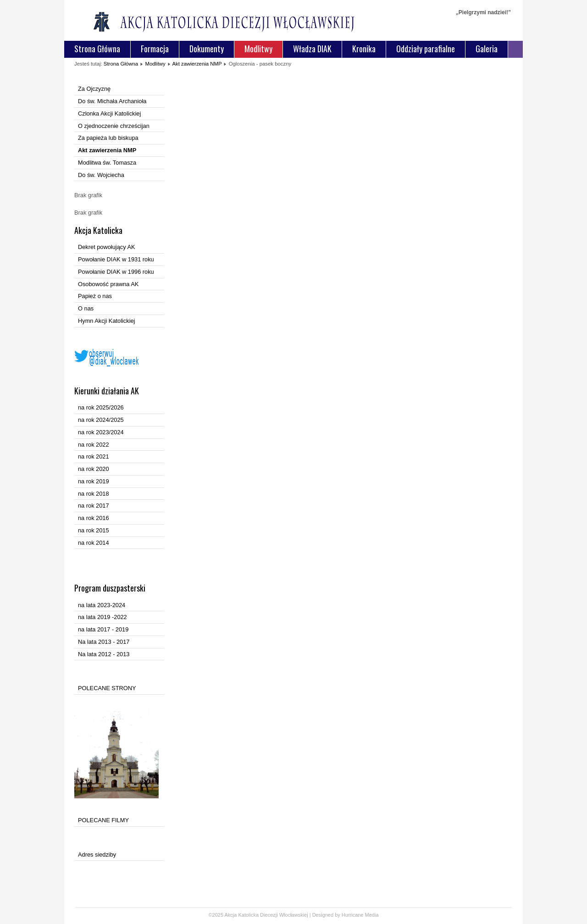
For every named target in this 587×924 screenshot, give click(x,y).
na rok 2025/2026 (101, 407)
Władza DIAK (312, 49)
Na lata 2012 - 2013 (104, 654)
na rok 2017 (94, 506)
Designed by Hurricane (339, 915)
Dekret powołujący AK (106, 247)
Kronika (364, 49)
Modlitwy (258, 49)
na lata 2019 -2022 (102, 617)
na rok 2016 (94, 518)
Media (372, 915)
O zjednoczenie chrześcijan (114, 126)
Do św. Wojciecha (101, 175)
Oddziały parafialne (426, 49)
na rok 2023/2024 (101, 432)
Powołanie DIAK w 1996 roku (116, 272)
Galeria (487, 49)
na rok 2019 (94, 481)
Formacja (155, 49)
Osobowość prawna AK (108, 284)
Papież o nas (95, 296)
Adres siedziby (97, 855)
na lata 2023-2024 (102, 605)
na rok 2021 (94, 456)
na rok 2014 (94, 543)
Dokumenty (207, 49)
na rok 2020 (94, 469)
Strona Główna (97, 49)
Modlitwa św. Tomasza (107, 163)
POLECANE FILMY (103, 820)
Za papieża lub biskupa (108, 138)
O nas (86, 308)
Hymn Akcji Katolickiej (106, 321)
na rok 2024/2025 (101, 420)
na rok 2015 (94, 530)
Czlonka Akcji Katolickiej (109, 113)
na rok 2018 (94, 494)
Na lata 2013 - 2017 (104, 642)
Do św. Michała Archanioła (112, 101)
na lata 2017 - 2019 (103, 629)
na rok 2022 (94, 445)
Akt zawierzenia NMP (197, 64)
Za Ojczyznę (94, 89)
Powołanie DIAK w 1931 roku (116, 259)
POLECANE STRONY (107, 688)
